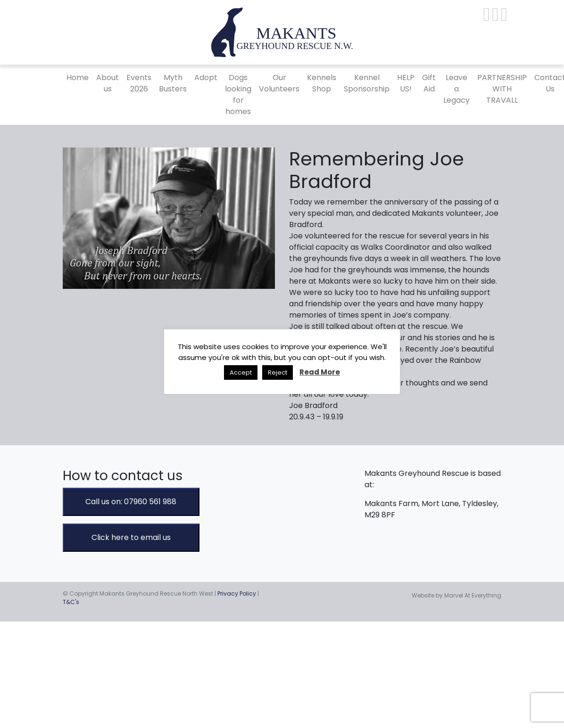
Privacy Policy (237, 593)
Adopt (206, 78)
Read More (320, 372)
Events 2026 (139, 83)
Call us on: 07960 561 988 (131, 502)
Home (78, 78)
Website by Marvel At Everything (456, 595)
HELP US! (406, 83)
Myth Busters (173, 83)
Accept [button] (241, 372)
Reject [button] (278, 372)
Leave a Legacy (456, 89)
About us (108, 83)
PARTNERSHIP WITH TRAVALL (502, 89)
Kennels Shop (322, 83)
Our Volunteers (279, 83)
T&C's (71, 602)
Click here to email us (131, 537)
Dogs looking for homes (238, 94)
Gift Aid (429, 83)
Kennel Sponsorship (367, 83)
